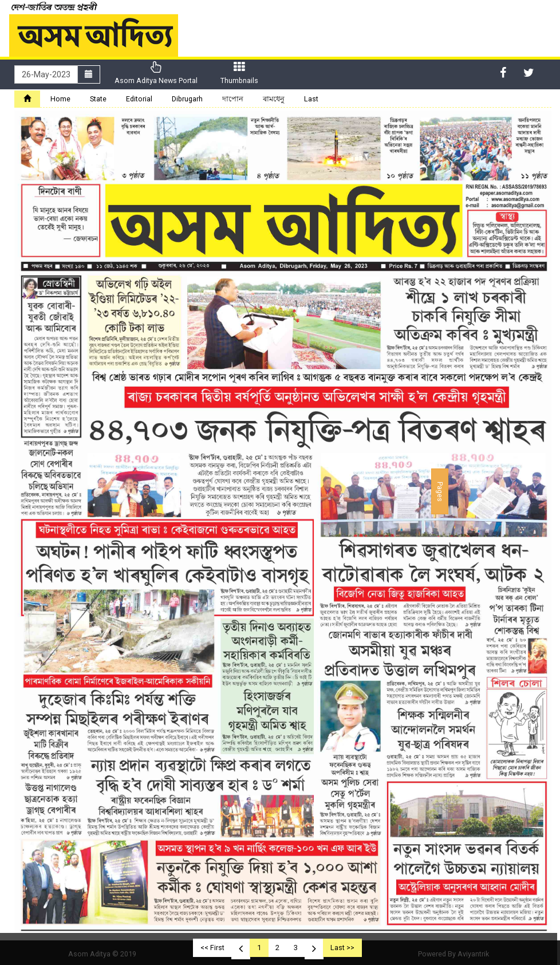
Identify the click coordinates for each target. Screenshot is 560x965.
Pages (440, 491)
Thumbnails (239, 73)
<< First (212, 948)
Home (60, 99)
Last (311, 99)
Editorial (139, 99)
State (98, 99)
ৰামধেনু (274, 99)
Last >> (342, 948)
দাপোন (233, 99)
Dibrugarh (187, 99)
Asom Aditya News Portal (156, 73)
